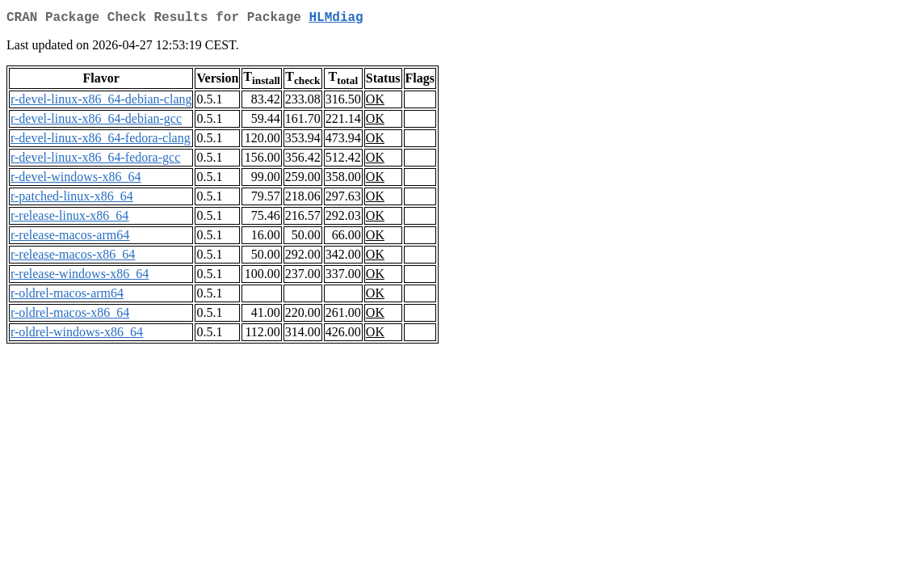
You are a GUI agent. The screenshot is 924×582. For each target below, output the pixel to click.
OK (375, 102)
